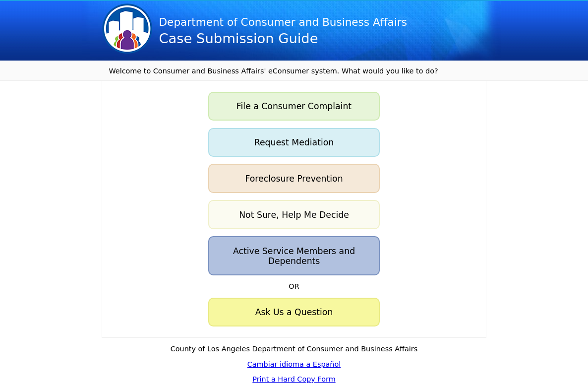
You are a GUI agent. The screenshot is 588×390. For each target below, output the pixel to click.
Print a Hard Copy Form (294, 379)
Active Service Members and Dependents (294, 256)
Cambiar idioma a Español (294, 364)
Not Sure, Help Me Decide (294, 215)
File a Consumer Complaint (294, 106)
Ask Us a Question (294, 312)
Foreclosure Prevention (294, 179)
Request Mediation (294, 142)
